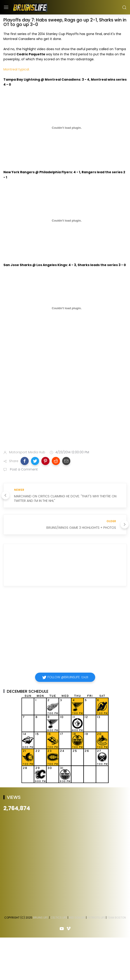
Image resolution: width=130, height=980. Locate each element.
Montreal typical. (17, 69)
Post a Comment (23, 469)
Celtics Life (59, 918)
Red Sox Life (77, 918)
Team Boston (117, 918)
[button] (25, 461)
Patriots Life (96, 918)
